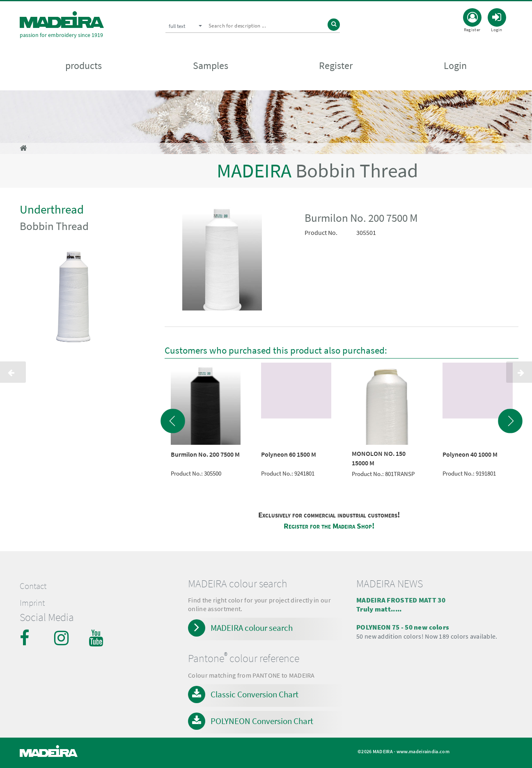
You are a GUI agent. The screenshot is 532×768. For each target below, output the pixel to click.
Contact (33, 586)
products (84, 66)
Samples (211, 66)
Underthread (52, 209)
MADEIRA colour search (252, 628)
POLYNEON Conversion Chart (262, 721)
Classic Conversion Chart (255, 694)
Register (336, 66)
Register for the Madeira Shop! (329, 526)
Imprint (32, 603)
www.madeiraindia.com (423, 751)
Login (455, 66)
